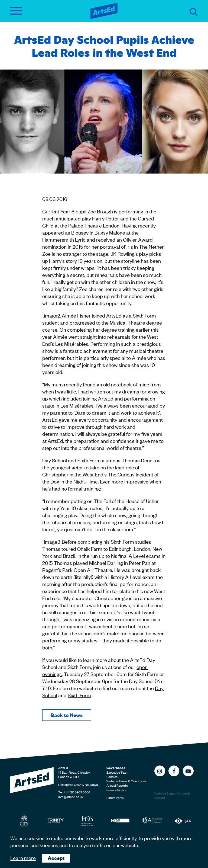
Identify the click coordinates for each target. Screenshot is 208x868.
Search (194, 12)
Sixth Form (79, 695)
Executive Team (117, 772)
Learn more (23, 858)
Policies (112, 777)
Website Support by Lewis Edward (173, 795)
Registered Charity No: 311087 (79, 784)
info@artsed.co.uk (71, 797)
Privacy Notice (116, 790)
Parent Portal (115, 797)
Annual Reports (117, 785)
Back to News (67, 715)
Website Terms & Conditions (126, 781)
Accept (56, 858)
